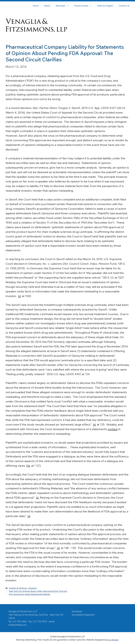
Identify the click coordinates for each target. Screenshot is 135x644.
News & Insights (105, 6)
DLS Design (113, 640)
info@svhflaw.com (17, 625)
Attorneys (64, 6)
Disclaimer (77, 611)
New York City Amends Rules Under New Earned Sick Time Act (38, 591)
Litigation (32, 588)
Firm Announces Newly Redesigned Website (29, 594)
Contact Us (124, 6)
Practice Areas (84, 6)
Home (36, 6)
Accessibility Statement (83, 615)
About (47, 6)
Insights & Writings (18, 588)
